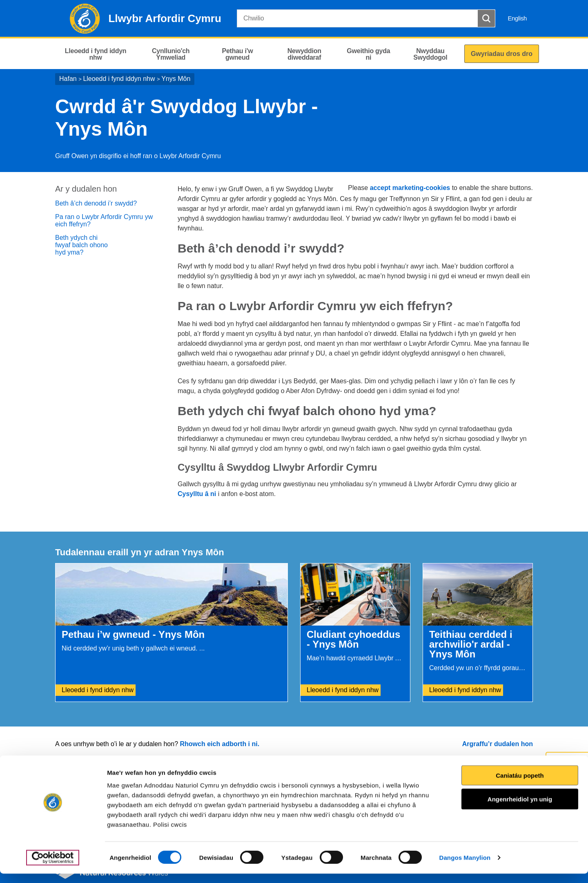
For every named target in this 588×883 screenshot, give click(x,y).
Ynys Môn (176, 79)
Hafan (68, 79)
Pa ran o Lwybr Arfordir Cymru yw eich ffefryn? (104, 220)
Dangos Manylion (465, 867)
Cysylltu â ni (197, 494)
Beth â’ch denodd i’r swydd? (96, 203)
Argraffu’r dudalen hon (498, 744)
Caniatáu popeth (520, 785)
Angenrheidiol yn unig (520, 808)
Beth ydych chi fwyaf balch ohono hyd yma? (81, 245)
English (517, 18)
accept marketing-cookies (410, 188)
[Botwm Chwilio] (486, 18)
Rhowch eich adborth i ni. (219, 744)
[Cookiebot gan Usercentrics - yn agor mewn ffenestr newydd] (53, 867)
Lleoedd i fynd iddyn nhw (119, 79)
